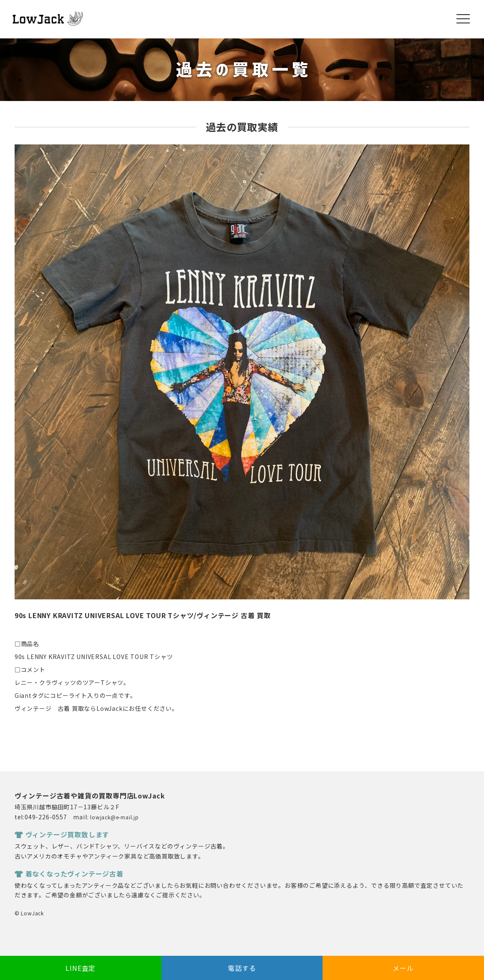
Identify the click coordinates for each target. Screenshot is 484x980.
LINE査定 (81, 968)
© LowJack (29, 913)
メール (403, 968)
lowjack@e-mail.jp (115, 817)
